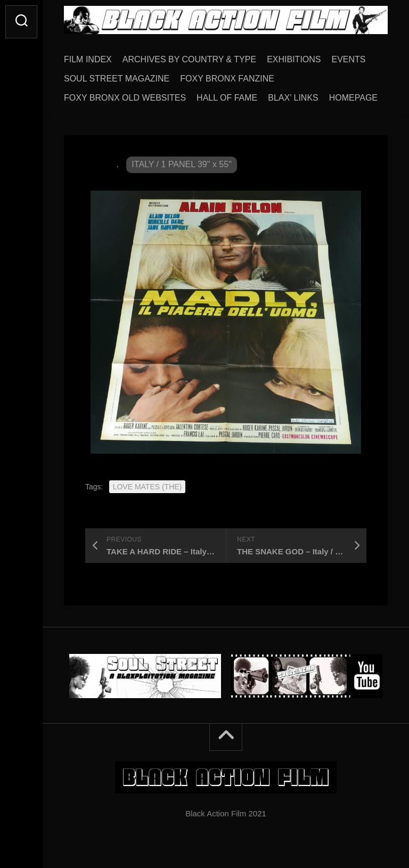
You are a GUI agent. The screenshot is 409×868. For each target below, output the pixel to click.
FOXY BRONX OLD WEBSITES (125, 98)
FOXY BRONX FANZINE (227, 79)
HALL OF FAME (227, 98)
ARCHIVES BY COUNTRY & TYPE (189, 59)
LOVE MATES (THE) (148, 487)
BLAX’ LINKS (293, 98)
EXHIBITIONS (294, 59)
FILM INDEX (88, 59)
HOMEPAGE (353, 98)
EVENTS (349, 59)
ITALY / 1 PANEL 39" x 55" (181, 164)
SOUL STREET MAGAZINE (117, 79)
